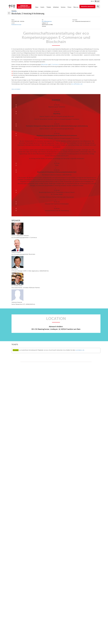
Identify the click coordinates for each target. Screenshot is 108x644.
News (37, 7)
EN (93, 1)
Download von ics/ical (16, 25)
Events (42, 7)
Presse (69, 7)
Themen (49, 7)
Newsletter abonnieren (87, 6)
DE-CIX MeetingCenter (47, 21)
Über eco (76, 7)
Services (63, 7)
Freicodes (16, 350)
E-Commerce (55, 64)
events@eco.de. (80, 350)
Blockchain (45, 64)
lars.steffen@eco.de (77, 84)
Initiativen (56, 7)
